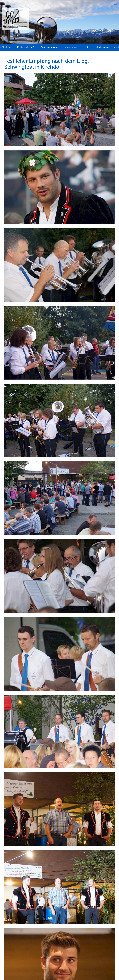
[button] (60, 109)
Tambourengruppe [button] (49, 47)
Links (87, 47)
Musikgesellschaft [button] (26, 47)
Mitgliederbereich (104, 47)
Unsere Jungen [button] (71, 47)
